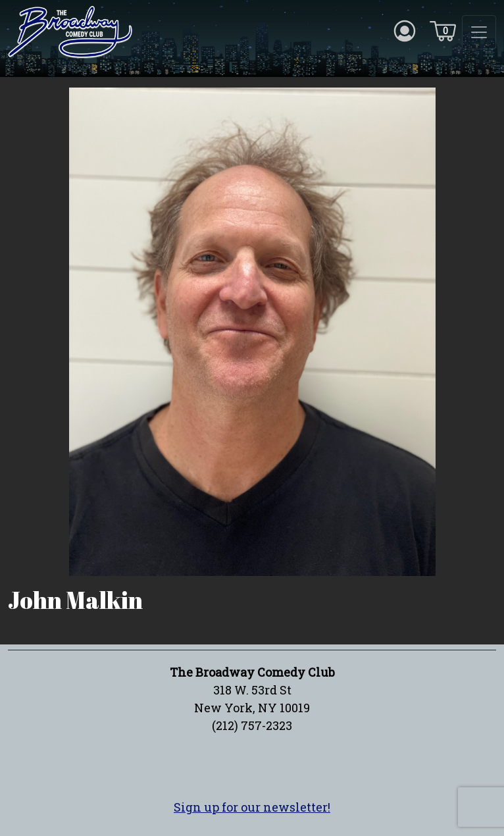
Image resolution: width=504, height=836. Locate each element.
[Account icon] (405, 30)
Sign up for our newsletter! (252, 807)
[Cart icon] (443, 30)
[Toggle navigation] (479, 32)
